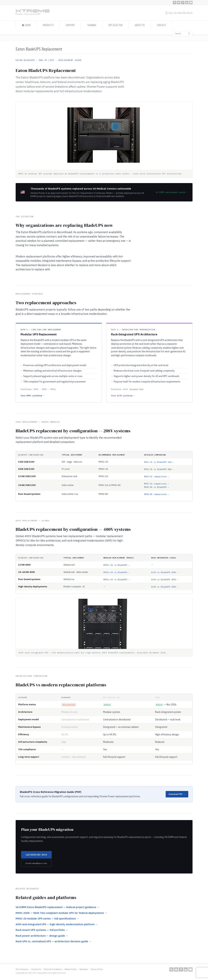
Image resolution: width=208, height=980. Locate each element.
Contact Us (36, 969)
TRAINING (92, 25)
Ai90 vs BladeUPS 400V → (165, 572)
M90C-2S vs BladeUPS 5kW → (159, 462)
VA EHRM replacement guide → (172, 192)
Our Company (22, 969)
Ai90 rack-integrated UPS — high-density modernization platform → (57, 924)
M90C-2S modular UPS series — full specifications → (47, 918)
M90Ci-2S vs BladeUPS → (117, 565)
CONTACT (162, 25)
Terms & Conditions (53, 969)
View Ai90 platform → (123, 395)
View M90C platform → (32, 395)
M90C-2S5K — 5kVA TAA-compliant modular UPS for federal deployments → (61, 913)
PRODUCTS (48, 25)
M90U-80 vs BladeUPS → (157, 487)
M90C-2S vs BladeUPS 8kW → (159, 469)
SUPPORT (70, 25)
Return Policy (71, 969)
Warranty (84, 969)
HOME (28, 25)
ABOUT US (140, 25)
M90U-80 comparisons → (157, 494)
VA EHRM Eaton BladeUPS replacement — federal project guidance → (58, 907)
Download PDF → (177, 794)
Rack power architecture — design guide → (42, 936)
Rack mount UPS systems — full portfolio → (42, 930)
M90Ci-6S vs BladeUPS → (117, 572)
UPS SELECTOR (115, 25)
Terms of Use (97, 969)
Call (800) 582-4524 (36, 855)
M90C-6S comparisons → (157, 477)
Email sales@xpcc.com (36, 863)
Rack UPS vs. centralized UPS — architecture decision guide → (53, 941)
